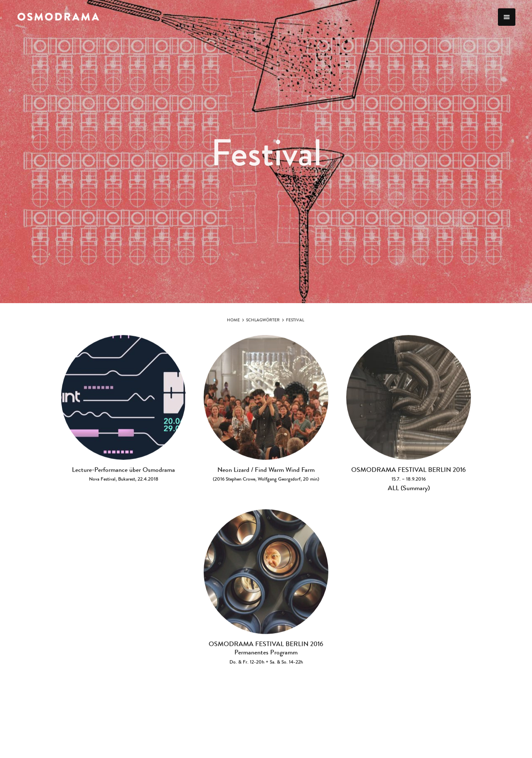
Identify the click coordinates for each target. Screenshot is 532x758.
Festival (295, 322)
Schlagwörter (263, 322)
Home (233, 322)
